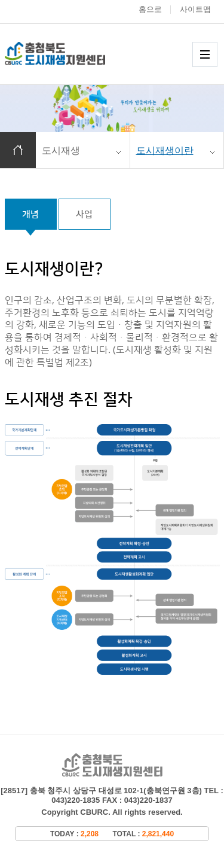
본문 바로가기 (0, 0)
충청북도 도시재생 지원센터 (67, 54)
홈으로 (150, 9)
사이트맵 (195, 9)
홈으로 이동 (18, 150)
